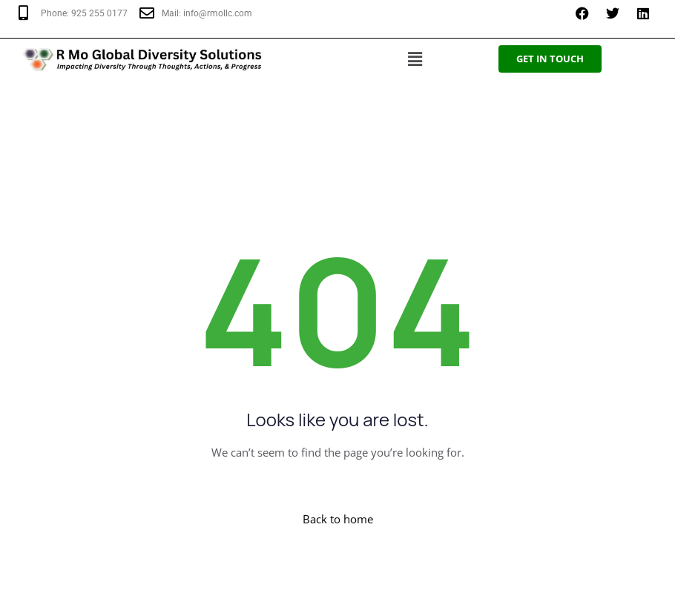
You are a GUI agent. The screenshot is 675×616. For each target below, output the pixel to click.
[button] (415, 59)
